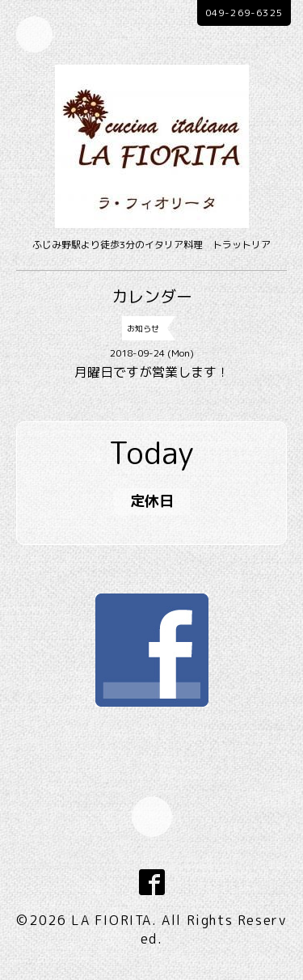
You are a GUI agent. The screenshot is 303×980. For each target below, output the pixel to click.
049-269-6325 (244, 13)
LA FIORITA (112, 920)
